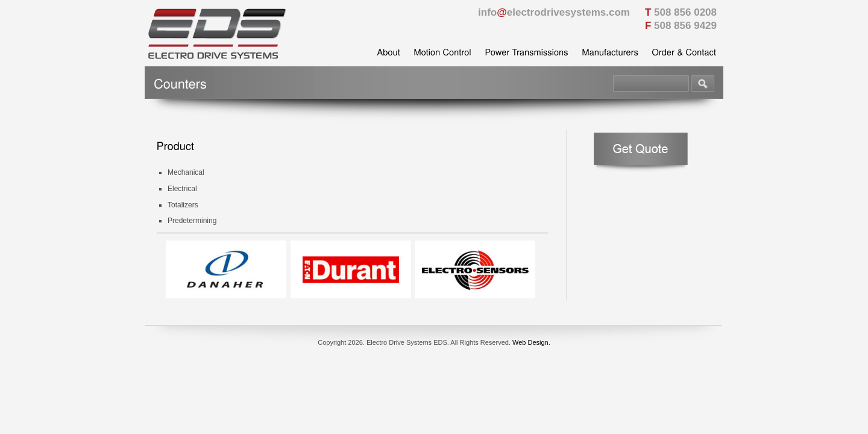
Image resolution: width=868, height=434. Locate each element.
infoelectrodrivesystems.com (554, 12)
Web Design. (531, 342)
